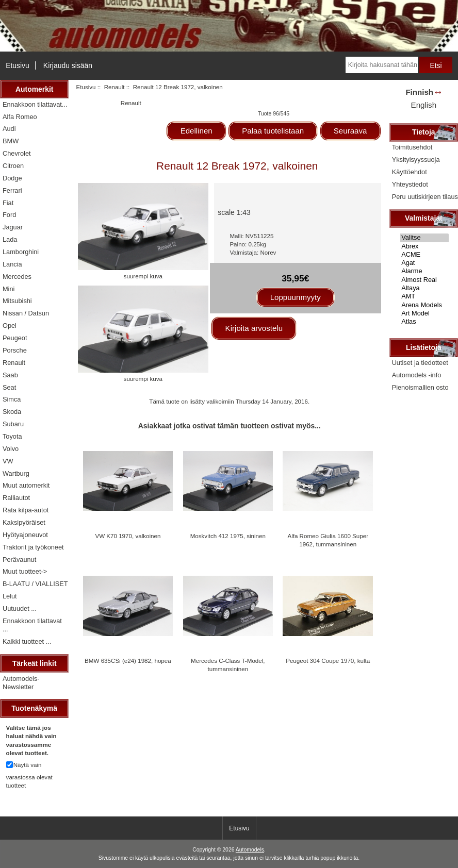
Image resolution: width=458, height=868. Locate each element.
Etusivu (18, 65)
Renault (114, 87)
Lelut (10, 596)
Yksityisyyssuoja (416, 160)
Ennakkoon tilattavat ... (32, 625)
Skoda (12, 412)
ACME (424, 255)
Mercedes (17, 277)
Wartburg (16, 473)
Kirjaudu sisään (68, 65)
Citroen (13, 166)
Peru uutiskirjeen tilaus (425, 197)
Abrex (424, 246)
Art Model (424, 313)
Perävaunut (19, 560)
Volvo (11, 449)
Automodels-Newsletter (21, 683)
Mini (9, 289)
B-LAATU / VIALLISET (35, 584)
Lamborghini (21, 252)
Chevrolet (17, 153)
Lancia (12, 264)
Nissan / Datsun (26, 313)
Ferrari (12, 190)
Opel (10, 326)
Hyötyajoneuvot (25, 535)
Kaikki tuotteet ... (27, 641)
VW (8, 461)
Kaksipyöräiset (24, 522)
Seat (9, 387)
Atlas (424, 322)
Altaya (424, 288)
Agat (424, 263)
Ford (9, 215)
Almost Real (424, 280)
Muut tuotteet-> (25, 571)
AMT (424, 296)
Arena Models (424, 305)
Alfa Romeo (20, 117)
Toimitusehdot (412, 147)
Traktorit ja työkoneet (33, 547)
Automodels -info (417, 375)
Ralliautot (16, 498)
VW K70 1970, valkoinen (128, 536)
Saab (10, 375)
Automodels (250, 850)
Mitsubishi (17, 301)
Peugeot (15, 338)
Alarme (424, 271)
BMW (11, 141)
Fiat (8, 203)
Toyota (12, 436)
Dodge (12, 178)
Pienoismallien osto (420, 387)
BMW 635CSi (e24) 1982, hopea (128, 661)
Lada (10, 239)
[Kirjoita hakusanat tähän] (382, 65)
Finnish (419, 92)
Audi (9, 129)
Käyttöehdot (410, 172)
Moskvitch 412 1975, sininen (228, 536)
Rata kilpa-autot (26, 510)
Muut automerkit (26, 485)
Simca (12, 399)
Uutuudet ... (20, 608)
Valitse (424, 238)
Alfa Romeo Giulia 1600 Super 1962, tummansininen (328, 540)
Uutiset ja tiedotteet (420, 363)
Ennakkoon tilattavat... (35, 104)
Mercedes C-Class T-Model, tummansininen (228, 665)
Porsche (15, 350)
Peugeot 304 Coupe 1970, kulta (328, 661)
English (424, 105)
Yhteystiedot (410, 184)
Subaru (13, 424)
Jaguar (13, 227)
